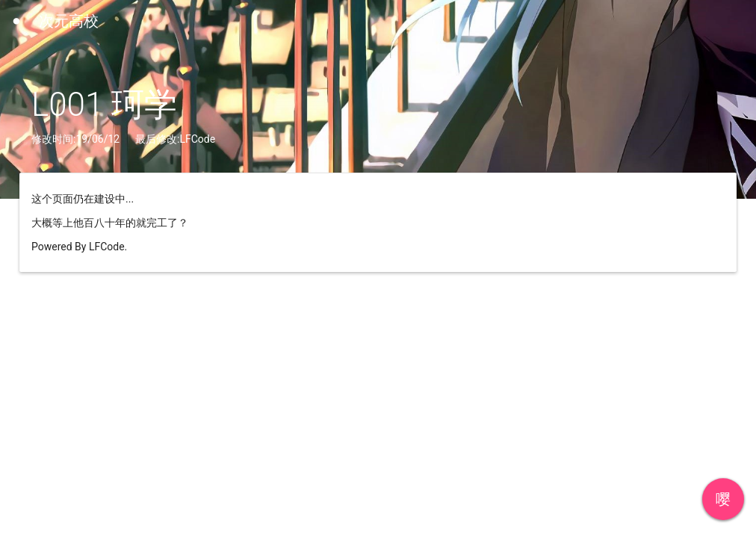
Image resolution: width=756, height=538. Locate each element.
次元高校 (69, 21)
